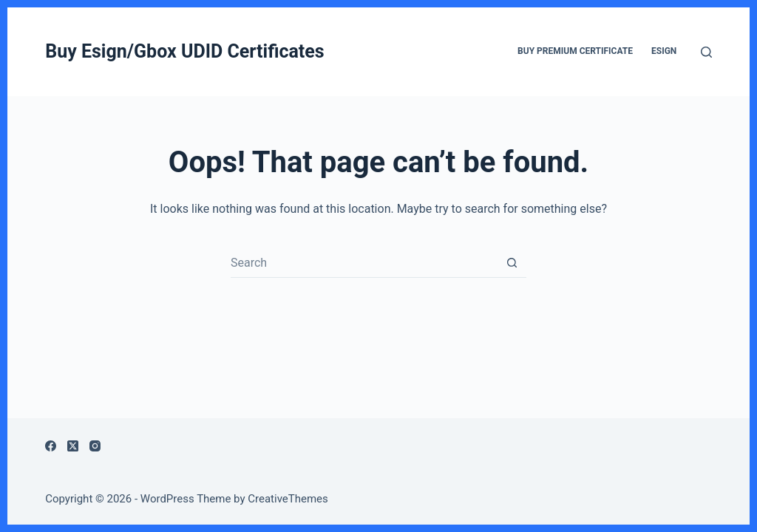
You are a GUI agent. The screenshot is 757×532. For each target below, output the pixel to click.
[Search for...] (364, 263)
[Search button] (512, 263)
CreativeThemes (288, 499)
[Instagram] (95, 446)
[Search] (706, 52)
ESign (664, 51)
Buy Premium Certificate (575, 51)
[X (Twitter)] (73, 446)
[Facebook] (51, 446)
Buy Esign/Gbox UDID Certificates (184, 51)
